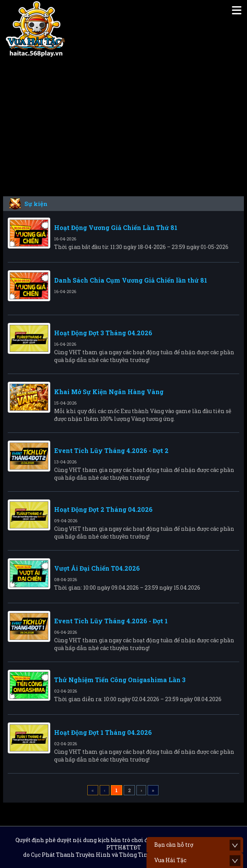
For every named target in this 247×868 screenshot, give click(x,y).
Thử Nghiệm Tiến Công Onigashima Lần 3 (120, 680)
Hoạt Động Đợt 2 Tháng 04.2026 (103, 509)
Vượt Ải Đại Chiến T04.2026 (97, 568)
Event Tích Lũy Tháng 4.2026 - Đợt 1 (111, 621)
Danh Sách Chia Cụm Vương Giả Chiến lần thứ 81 (131, 280)
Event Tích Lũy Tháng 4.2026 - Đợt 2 (111, 450)
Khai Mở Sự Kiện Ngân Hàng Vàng (109, 392)
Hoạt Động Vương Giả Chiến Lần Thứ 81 (116, 227)
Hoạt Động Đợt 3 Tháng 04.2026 (103, 333)
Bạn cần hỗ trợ (174, 845)
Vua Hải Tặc (170, 860)
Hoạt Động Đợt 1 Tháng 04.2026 (103, 732)
